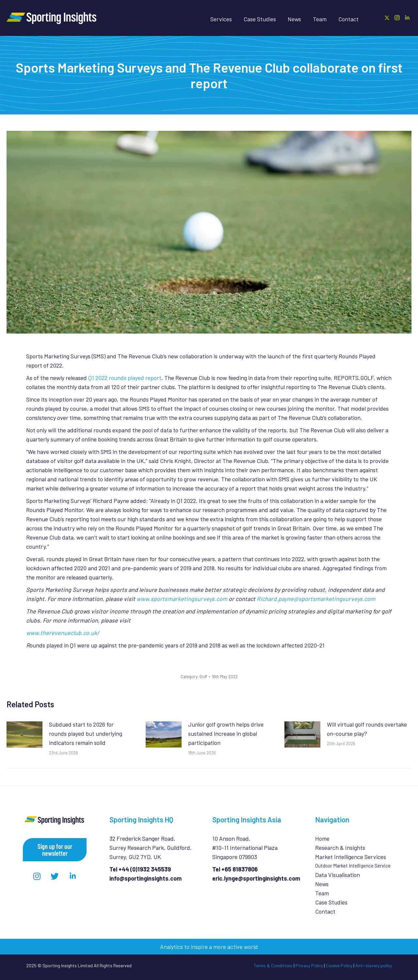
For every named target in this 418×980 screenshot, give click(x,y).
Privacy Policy (309, 965)
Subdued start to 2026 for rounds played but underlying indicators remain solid (86, 733)
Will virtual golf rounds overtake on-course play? (367, 729)
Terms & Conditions (273, 965)
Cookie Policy (339, 965)
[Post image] (24, 734)
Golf (203, 677)
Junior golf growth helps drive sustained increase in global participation (226, 733)
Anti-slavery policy (374, 965)
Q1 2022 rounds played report (125, 378)
